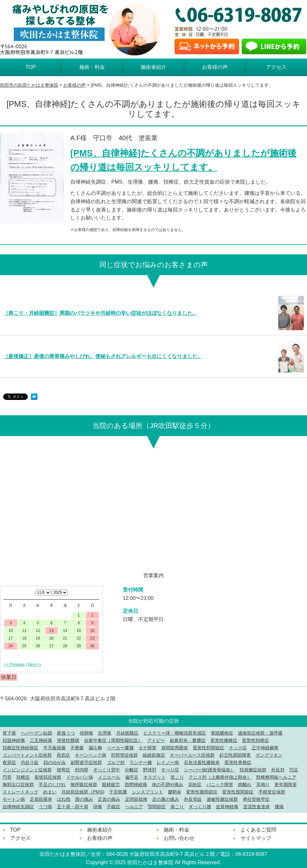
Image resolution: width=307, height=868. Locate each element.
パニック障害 (220, 784)
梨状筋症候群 (48, 777)
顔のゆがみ (55, 762)
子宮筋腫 (118, 792)
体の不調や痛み (168, 784)
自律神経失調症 (18, 807)
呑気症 (63, 755)
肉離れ (245, 784)
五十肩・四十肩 (73, 807)
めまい (50, 792)
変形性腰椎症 (224, 740)
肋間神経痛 (136, 784)
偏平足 (132, 777)
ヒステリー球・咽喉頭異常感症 (175, 733)
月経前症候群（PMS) (83, 792)
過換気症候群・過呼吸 (260, 733)
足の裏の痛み (166, 799)
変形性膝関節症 (202, 792)
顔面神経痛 (14, 740)
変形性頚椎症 (256, 740)
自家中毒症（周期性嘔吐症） (113, 740)
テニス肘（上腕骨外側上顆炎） (220, 777)
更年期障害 (286, 784)
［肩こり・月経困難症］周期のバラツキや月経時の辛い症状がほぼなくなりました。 (100, 313)
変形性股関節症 (238, 792)
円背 (7, 777)
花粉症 (195, 784)
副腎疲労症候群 (86, 762)
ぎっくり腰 (200, 807)
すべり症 (170, 770)
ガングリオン (269, 755)
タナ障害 (147, 748)
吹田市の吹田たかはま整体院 (29, 85)
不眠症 (114, 807)
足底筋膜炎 (41, 799)
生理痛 (105, 733)
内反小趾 (30, 762)
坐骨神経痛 (227, 807)
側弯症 (63, 770)
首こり (177, 777)
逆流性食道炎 (256, 807)
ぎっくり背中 (106, 770)
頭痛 (98, 807)
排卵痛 (86, 733)
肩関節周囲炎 (175, 748)
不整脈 (77, 748)
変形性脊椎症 (238, 762)
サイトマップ (256, 838)
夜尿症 (9, 762)
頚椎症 (23, 777)
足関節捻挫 (136, 799)
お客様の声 (215, 67)
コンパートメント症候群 (27, 755)
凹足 (294, 770)
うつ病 (45, 807)
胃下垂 (9, 733)
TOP (31, 67)
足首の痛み (109, 799)
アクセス (276, 67)
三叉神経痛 (41, 740)
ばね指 (64, 799)
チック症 (238, 748)
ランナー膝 (141, 762)
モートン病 (14, 799)
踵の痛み (84, 799)
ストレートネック (20, 792)
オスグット (154, 777)
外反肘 (278, 770)
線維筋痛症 (154, 755)
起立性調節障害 (235, 755)
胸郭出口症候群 (18, 784)
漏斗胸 (95, 748)
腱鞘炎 (175, 792)
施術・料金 (92, 67)
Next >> (35, 665)
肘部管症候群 (124, 755)
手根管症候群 (272, 792)
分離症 (131, 770)
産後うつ (66, 733)
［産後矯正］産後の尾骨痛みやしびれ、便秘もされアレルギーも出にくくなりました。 (103, 356)
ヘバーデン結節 (36, 733)
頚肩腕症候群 (253, 770)
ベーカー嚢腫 (120, 748)
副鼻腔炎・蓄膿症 (188, 740)
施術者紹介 (153, 67)
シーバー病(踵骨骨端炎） (209, 770)
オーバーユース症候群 (192, 755)
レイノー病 (168, 762)
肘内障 (82, 770)
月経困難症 (127, 733)
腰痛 (279, 807)
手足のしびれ (52, 784)
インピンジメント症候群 (27, 770)
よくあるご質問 (258, 830)
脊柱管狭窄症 (256, 799)
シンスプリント (147, 792)
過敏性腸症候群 (222, 799)
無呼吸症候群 (84, 784)
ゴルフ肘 (116, 762)
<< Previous (14, 665)
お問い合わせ (179, 838)
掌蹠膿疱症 (222, 733)
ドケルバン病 (80, 777)
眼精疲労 (111, 784)
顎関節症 (157, 807)
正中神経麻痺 (265, 748)
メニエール (109, 777)
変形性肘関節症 (209, 748)
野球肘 (150, 770)
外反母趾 (193, 799)
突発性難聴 (68, 740)
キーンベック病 (91, 755)
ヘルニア (134, 807)
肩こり (177, 807)
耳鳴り (263, 784)
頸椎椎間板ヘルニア (276, 777)
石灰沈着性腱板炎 (202, 762)
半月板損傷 (54, 748)
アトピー (156, 740)
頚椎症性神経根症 (20, 748)
